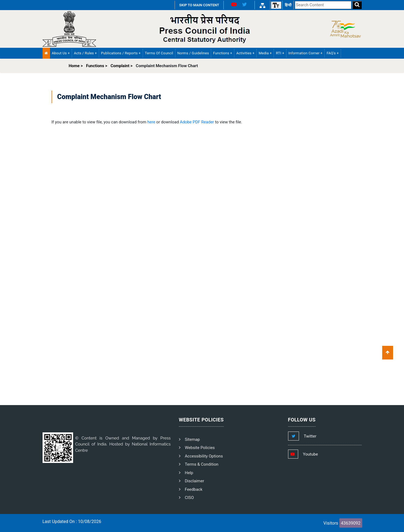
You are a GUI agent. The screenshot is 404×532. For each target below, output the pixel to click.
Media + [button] (265, 53)
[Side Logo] (344, 29)
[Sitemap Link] (262, 5)
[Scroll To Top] (388, 353)
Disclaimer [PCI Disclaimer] (195, 481)
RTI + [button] (280, 53)
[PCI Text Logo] (202, 29)
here (151, 122)
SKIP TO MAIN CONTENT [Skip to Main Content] (199, 5)
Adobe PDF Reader (197, 122)
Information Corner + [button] (305, 53)
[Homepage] (69, 29)
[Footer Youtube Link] (308, 454)
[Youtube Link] (232, 5)
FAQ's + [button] (333, 53)
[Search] (357, 5)
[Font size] (276, 5)
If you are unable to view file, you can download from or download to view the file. (147, 122)
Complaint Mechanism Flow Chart (167, 66)
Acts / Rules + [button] (85, 53)
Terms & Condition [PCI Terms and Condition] (202, 464)
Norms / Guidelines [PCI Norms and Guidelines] (193, 53)
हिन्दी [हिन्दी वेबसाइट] (288, 5)
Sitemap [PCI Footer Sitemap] (192, 439)
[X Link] (247, 5)
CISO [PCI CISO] (189, 498)
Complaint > (122, 66)
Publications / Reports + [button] (121, 53)
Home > (76, 66)
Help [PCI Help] (189, 473)
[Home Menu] (46, 53)
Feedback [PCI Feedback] (194, 489)
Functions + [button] (223, 53)
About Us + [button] (61, 53)
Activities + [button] (245, 53)
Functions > (97, 66)
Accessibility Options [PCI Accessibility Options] (204, 456)
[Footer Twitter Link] (308, 436)
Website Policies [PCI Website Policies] (200, 448)
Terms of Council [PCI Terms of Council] (159, 53)
